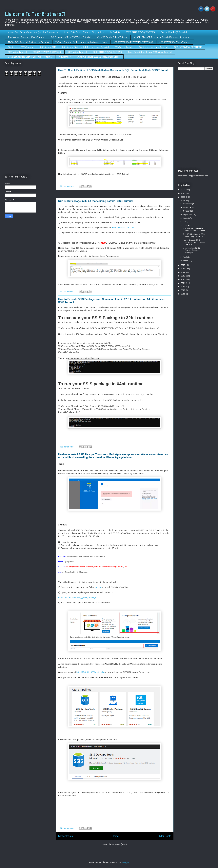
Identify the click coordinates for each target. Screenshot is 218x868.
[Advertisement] (29, 102)
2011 (183, 294)
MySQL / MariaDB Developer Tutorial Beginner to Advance (162, 37)
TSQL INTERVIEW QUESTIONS (107, 52)
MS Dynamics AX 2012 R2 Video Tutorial (71, 37)
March (186, 261)
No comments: (68, 186)
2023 (183, 193)
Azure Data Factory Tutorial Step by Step (84, 32)
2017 (183, 272)
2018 (183, 269)
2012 (183, 290)
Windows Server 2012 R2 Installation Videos (99, 57)
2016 (183, 276)
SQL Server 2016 (48, 47)
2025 (183, 190)
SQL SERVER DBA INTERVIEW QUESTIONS (133, 42)
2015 (183, 279)
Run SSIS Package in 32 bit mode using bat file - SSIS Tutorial (96, 201)
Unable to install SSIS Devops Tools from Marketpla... (192, 250)
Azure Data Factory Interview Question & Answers (33, 32)
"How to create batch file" (123, 227)
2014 (183, 283)
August (186, 218)
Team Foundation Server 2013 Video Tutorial (150, 52)
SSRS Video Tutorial (77, 52)
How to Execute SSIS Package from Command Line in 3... (194, 242)
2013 (183, 287)
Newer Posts (66, 836)
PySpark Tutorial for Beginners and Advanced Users (81, 42)
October (187, 211)
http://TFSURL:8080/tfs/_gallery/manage (77, 597)
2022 (183, 197)
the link (98, 587)
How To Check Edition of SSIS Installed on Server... (195, 229)
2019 (183, 265)
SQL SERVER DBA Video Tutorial (175, 42)
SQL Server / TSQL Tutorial (21, 47)
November (188, 207)
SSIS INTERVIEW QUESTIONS (188, 47)
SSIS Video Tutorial (18, 52)
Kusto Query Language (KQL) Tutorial (27, 37)
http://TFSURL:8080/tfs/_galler (91, 672)
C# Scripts (115, 32)
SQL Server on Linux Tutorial (154, 47)
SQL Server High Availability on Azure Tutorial (86, 47)
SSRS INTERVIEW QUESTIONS (47, 52)
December (188, 204)
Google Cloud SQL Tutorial (174, 32)
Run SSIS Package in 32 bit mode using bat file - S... (194, 235)
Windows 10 (65, 57)
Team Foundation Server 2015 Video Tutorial (30, 57)
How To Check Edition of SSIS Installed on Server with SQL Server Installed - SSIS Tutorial (113, 70)
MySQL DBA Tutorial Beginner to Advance (29, 42)
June (185, 225)
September (188, 214)
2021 (183, 201)
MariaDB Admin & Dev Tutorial (112, 37)
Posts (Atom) (121, 844)
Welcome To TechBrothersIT (35, 14)
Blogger (125, 862)
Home (115, 836)
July (185, 222)
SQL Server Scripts (124, 47)
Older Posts (164, 836)
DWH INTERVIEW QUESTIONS (140, 32)
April (185, 257)
